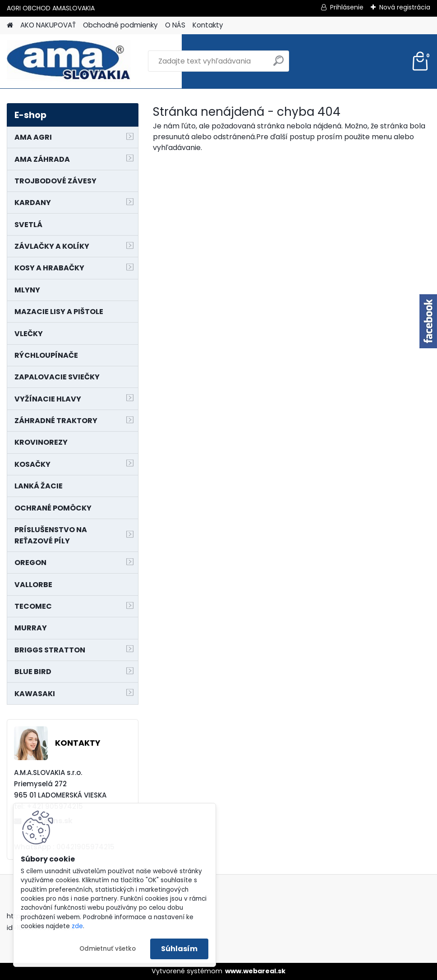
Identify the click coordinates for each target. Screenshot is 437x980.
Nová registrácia (405, 7)
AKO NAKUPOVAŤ (48, 25)
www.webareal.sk (255, 971)
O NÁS (175, 25)
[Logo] (69, 61)
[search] (278, 64)
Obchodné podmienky (120, 25)
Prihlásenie (347, 7)
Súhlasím (179, 949)
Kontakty (208, 25)
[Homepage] (10, 25)
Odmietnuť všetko (108, 949)
